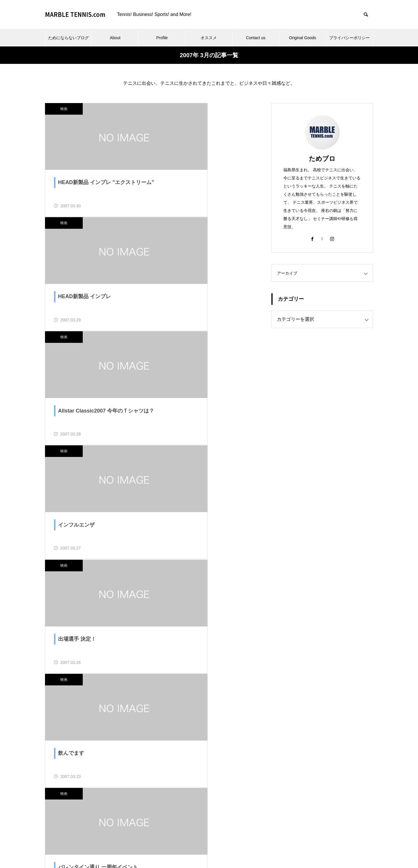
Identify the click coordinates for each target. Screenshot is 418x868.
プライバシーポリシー (349, 38)
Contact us (256, 38)
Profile (162, 38)
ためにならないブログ (69, 38)
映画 (64, 109)
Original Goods (303, 38)
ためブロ (322, 159)
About (115, 38)
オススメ (209, 38)
